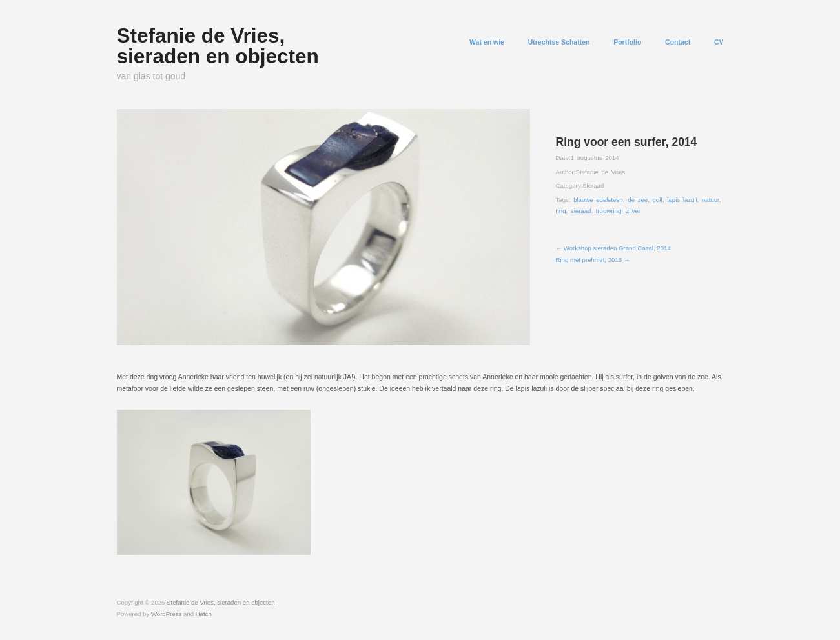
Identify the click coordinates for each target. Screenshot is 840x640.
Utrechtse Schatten (559, 42)
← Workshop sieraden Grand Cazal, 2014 (613, 248)
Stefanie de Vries (600, 172)
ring (561, 211)
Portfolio (627, 42)
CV (719, 42)
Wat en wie (487, 42)
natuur (711, 200)
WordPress (166, 614)
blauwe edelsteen (598, 200)
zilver (633, 211)
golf (657, 200)
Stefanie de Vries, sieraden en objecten (218, 46)
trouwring (609, 211)
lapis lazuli (682, 200)
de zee (638, 200)
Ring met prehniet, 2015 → (593, 260)
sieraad (581, 211)
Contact (678, 42)
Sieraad (593, 185)
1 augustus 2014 (594, 158)
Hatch (204, 614)
